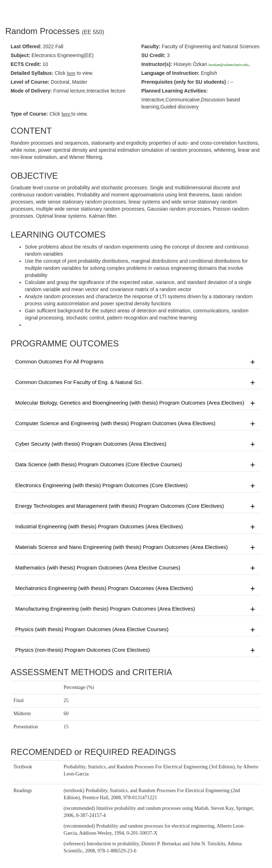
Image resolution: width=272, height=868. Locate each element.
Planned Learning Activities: (175, 91)
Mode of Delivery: (31, 91)
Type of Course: (29, 114)
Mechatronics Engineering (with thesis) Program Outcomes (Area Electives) (136, 589)
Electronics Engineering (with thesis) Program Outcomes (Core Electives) (136, 486)
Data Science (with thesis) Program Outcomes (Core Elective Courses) (136, 465)
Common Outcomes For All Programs (136, 362)
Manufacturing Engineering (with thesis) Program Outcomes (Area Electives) (136, 609)
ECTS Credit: (26, 64)
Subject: (20, 55)
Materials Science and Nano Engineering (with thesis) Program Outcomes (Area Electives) (136, 547)
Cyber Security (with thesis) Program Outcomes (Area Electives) (136, 444)
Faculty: (151, 46)
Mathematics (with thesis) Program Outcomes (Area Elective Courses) (136, 568)
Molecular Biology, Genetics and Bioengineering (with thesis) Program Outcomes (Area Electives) (136, 403)
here (67, 114)
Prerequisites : (185, 82)
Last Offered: (26, 46)
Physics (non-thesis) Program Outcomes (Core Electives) (136, 650)
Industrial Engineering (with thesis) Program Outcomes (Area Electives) (136, 527)
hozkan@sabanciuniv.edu (228, 65)
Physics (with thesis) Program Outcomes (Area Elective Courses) (136, 630)
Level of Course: (30, 82)
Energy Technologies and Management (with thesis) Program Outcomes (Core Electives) (136, 506)
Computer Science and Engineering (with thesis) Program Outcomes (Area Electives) (136, 424)
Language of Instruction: (170, 73)
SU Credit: (153, 55)
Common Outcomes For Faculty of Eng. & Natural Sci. (136, 383)
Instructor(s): (157, 64)
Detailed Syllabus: (32, 73)
